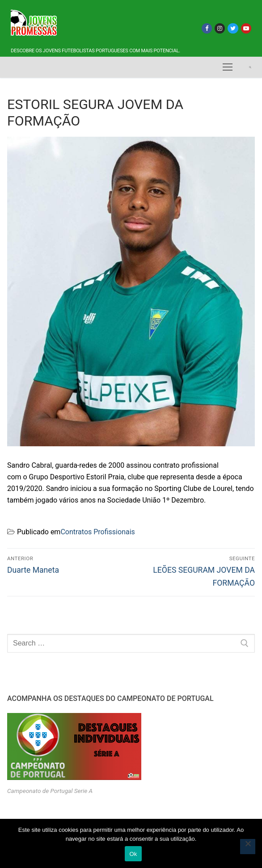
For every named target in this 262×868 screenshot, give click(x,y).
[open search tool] (250, 67)
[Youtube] (246, 28)
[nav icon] (228, 67)
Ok (133, 854)
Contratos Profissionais (97, 532)
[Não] (248, 847)
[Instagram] (220, 28)
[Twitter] (233, 28)
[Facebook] (207, 28)
